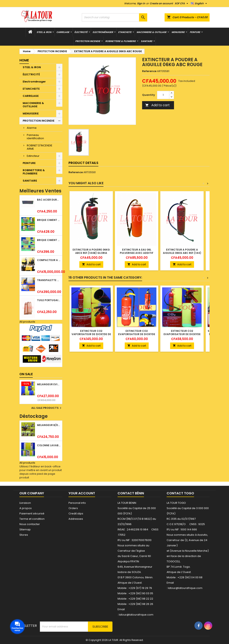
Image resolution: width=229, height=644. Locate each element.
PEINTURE (195, 32)
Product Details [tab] (83, 163)
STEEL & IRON (44, 32)
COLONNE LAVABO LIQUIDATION (49, 445)
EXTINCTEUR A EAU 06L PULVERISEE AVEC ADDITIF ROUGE (137, 253)
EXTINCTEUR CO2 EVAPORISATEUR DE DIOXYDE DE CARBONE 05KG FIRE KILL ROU (137, 336)
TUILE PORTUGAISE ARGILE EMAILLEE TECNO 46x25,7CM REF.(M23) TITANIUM (49, 300)
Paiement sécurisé (32, 514)
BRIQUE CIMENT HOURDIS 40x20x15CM (49, 220)
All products (27, 322)
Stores (24, 535)
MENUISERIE (178, 32)
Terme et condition (32, 519)
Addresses (76, 519)
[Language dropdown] (199, 3)
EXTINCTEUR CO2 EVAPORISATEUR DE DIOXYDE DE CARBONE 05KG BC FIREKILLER (182, 336)
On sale (26, 374)
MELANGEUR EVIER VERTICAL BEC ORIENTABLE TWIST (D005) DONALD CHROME (49, 384)
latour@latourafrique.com (185, 588)
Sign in (141, 3)
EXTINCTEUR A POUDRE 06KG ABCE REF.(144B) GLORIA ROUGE (91, 253)
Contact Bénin (131, 493)
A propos (26, 508)
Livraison (25, 503)
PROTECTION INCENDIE (88, 41)
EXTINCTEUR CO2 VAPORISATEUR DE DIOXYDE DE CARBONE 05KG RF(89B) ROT (91, 334)
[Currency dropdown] (182, 3)
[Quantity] (163, 95)
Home (24, 60)
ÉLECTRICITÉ (81, 32)
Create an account (161, 3)
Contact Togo (180, 493)
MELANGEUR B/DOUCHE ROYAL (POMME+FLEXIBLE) (49, 425)
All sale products (47, 408)
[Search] (114, 17)
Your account (82, 493)
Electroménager (103, 32)
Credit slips (76, 514)
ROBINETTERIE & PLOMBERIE (121, 41)
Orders (73, 508)
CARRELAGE (63, 32)
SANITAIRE (147, 41)
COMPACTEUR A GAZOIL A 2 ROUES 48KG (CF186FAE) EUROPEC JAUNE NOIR (49, 260)
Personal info (77, 503)
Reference (149, 71)
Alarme (32, 128)
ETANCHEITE (125, 32)
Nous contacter (30, 524)
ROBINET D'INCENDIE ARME (40, 147)
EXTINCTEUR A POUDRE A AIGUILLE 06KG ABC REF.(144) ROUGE (182, 253)
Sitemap (25, 529)
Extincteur (33, 156)
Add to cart (157, 105)
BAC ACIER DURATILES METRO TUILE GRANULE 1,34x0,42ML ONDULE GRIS (49, 200)
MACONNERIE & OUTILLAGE (152, 32)
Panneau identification (35, 137)
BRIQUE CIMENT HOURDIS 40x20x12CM (49, 240)
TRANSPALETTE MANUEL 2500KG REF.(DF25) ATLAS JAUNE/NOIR (49, 280)
